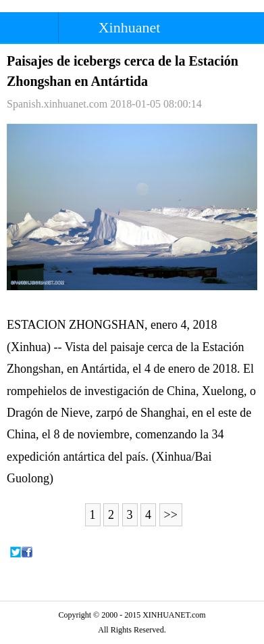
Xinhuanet (130, 27)
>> (171, 515)
